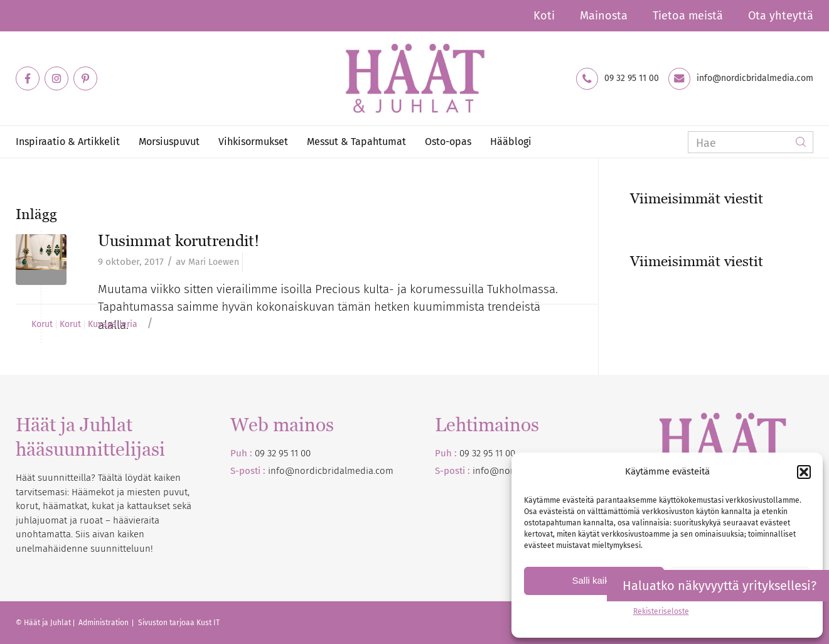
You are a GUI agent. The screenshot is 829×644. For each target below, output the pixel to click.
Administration (104, 623)
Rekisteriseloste (661, 611)
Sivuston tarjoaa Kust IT (179, 623)
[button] (804, 472)
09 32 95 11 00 (632, 78)
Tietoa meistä (688, 16)
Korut (42, 325)
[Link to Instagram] (56, 78)
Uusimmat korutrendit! (179, 240)
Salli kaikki (594, 580)
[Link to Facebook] (28, 78)
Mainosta (604, 16)
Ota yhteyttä (781, 16)
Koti (544, 16)
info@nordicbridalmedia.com (755, 78)
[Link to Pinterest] (85, 78)
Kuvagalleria (113, 325)
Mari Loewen (214, 262)
